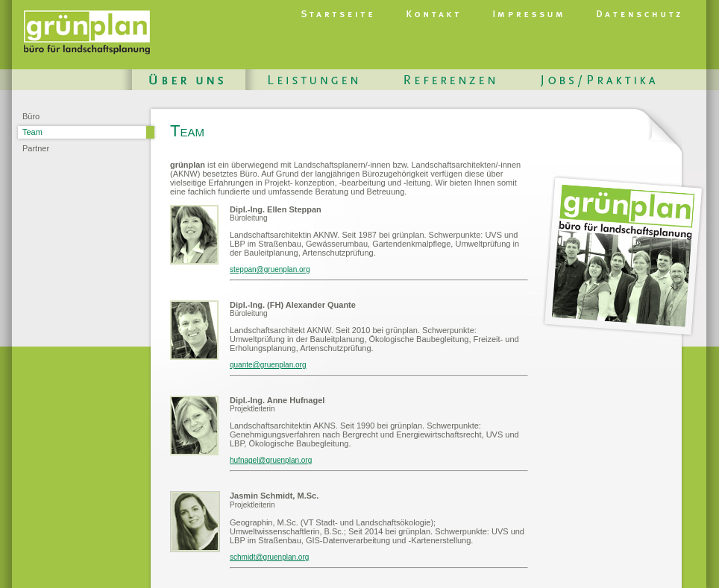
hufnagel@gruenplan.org (271, 460)
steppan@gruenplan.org (270, 269)
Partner (36, 148)
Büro (31, 116)
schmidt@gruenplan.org (269, 557)
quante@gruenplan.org (268, 365)
